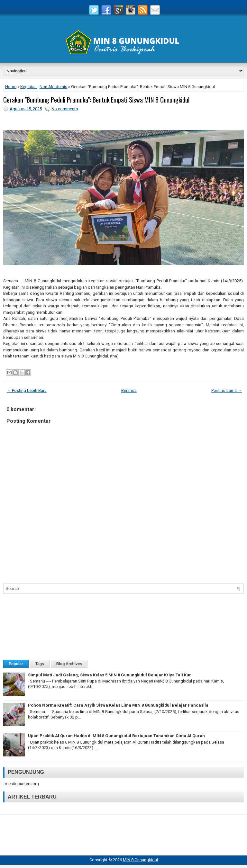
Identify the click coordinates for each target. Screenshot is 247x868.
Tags (40, 664)
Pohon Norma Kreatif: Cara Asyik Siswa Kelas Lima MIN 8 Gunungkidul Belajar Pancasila (118, 705)
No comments (65, 109)
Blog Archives (69, 664)
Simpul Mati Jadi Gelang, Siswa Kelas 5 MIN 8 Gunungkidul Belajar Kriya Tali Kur (110, 675)
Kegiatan (28, 87)
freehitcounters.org (21, 784)
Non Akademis (53, 87)
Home (11, 87)
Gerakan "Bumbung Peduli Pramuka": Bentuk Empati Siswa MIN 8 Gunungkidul (96, 100)
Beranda (129, 390)
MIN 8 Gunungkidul (140, 860)
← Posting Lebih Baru (27, 390)
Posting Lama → (227, 390)
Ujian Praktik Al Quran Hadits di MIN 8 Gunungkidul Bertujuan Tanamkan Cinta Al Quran (116, 736)
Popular (16, 664)
